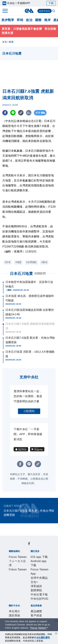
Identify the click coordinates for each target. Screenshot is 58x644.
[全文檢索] (54, 11)
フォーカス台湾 (35, 547)
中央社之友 (43, 601)
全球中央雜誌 (40, 563)
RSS (10, 605)
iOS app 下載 (16, 559)
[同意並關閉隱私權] (56, 634)
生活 (11, 42)
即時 (20, 20)
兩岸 (47, 20)
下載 (51, 3)
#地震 (18, 262)
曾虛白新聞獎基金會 (20, 613)
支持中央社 (45, 11)
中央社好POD (22, 572)
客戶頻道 (24, 597)
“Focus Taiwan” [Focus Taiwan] (38, 628)
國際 (38, 20)
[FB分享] (5, 113)
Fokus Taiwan (16, 551)
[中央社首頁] (29, 11)
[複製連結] (21, 113)
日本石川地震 (21, 274)
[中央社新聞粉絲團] (8, 538)
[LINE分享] (13, 113)
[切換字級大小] (29, 113)
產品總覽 (13, 597)
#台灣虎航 (31, 262)
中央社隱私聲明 (42, 637)
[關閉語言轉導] (56, 621)
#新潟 (44, 262)
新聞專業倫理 (24, 584)
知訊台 (32, 601)
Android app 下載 (36, 559)
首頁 (5, 42)
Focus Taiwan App (19, 563)
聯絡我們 (27, 588)
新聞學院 (32, 567)
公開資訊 (36, 580)
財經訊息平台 (19, 601)
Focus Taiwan (16, 547)
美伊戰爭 (8, 20)
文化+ (11, 567)
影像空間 (36, 597)
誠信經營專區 (42, 584)
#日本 (8, 262)
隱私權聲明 (14, 588)
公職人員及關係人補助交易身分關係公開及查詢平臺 (29, 618)
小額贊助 (29, 411)
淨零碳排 (20, 567)
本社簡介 (13, 580)
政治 (29, 20)
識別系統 (24, 580)
